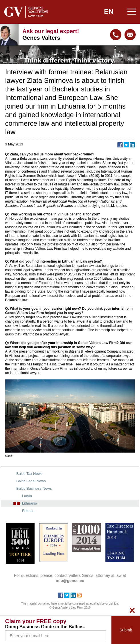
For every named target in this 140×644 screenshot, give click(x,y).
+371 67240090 (116, 35)
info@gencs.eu (130, 35)
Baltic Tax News (29, 474)
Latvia (27, 496)
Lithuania (30, 503)
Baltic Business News (34, 488)
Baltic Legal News (31, 481)
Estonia (28, 511)
